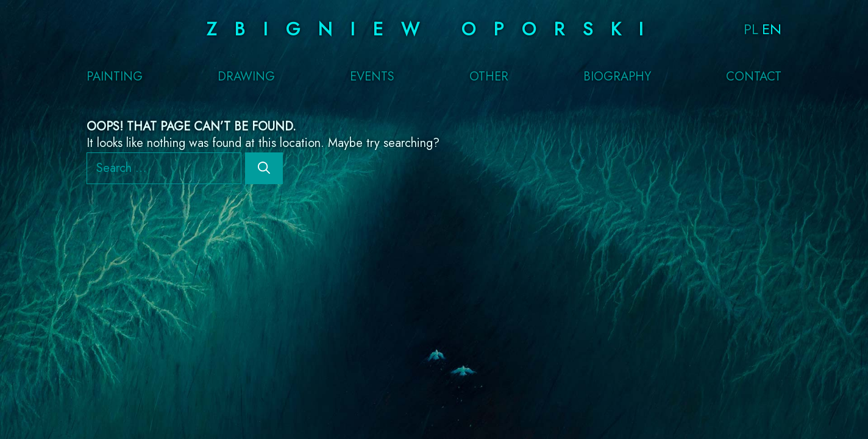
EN (772, 29)
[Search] (264, 168)
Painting (115, 77)
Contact (754, 77)
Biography (617, 77)
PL (751, 29)
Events (372, 77)
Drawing (246, 77)
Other (489, 77)
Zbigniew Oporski (434, 29)
